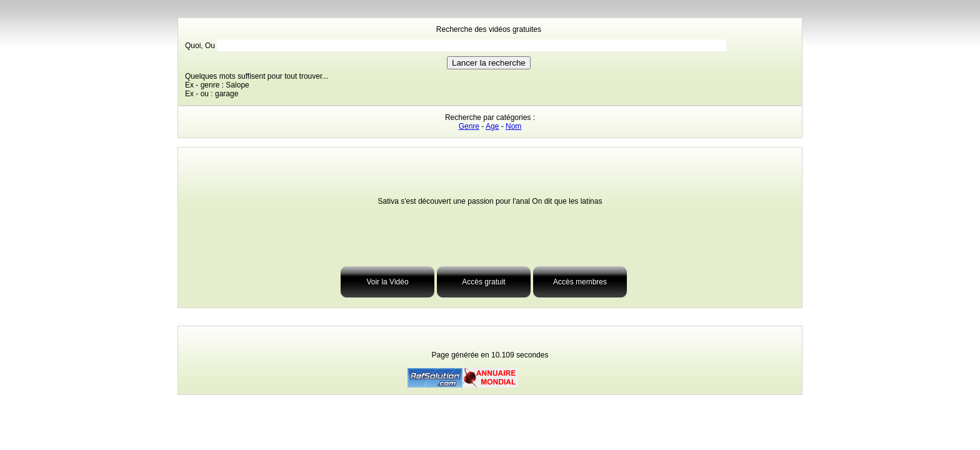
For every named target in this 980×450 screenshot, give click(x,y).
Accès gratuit (483, 282)
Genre (469, 126)
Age (492, 126)
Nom (513, 126)
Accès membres (580, 282)
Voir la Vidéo (387, 282)
